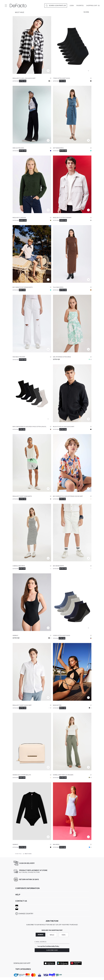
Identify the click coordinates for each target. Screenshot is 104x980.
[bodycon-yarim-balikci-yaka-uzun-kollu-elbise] (72, 254)
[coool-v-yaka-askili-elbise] (72, 811)
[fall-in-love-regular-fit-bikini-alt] (72, 672)
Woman (40, 935)
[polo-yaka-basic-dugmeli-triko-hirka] (32, 184)
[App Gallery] (76, 963)
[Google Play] (63, 963)
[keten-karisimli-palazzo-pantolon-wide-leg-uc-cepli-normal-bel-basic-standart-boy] (72, 742)
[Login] (72, 6)
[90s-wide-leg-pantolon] (32, 324)
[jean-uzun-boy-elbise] (72, 115)
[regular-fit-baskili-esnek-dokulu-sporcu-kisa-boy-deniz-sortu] (32, 463)
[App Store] (49, 963)
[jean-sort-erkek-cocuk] (72, 533)
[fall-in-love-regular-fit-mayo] (32, 602)
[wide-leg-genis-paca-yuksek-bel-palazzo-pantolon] (32, 115)
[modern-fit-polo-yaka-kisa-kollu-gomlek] (72, 393)
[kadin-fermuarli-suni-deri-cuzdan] (32, 742)
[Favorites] (80, 6)
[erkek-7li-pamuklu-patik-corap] (72, 45)
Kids (64, 935)
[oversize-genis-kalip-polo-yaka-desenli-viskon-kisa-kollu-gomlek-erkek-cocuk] (72, 463)
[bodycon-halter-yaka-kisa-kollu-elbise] (32, 533)
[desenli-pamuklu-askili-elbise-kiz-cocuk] (72, 324)
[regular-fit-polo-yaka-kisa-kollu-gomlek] (32, 672)
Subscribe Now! (52, 950)
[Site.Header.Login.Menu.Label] (6, 6)
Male (52, 935)
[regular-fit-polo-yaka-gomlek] (72, 184)
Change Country (26, 914)
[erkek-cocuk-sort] (32, 254)
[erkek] (32, 393)
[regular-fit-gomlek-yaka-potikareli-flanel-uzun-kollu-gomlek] (32, 45)
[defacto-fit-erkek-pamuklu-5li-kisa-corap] (72, 602)
